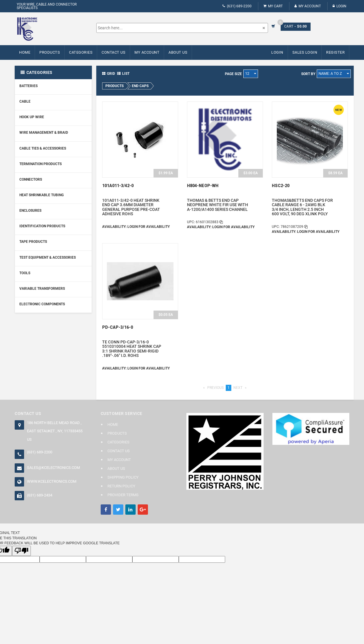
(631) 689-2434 (40, 495)
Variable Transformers (42, 289)
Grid (109, 74)
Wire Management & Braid (44, 133)
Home (25, 52)
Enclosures (30, 211)
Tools (25, 273)
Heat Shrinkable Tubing (42, 195)
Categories (81, 52)
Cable (25, 101)
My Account (308, 6)
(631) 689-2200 (237, 6)
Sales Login (305, 52)
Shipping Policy (123, 477)
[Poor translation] (21, 551)
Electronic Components (42, 304)
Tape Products (33, 242)
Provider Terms (123, 495)
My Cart (273, 6)
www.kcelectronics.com (52, 481)
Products (50, 52)
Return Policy (121, 486)
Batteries (28, 86)
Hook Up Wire (32, 117)
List (123, 74)
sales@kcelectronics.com (53, 468)
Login (339, 6)
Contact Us (113, 52)
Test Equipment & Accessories (48, 257)
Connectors (31, 179)
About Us (178, 52)
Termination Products (41, 164)
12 (251, 73)
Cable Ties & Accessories (43, 148)
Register (335, 52)
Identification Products (42, 226)
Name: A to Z (334, 73)
